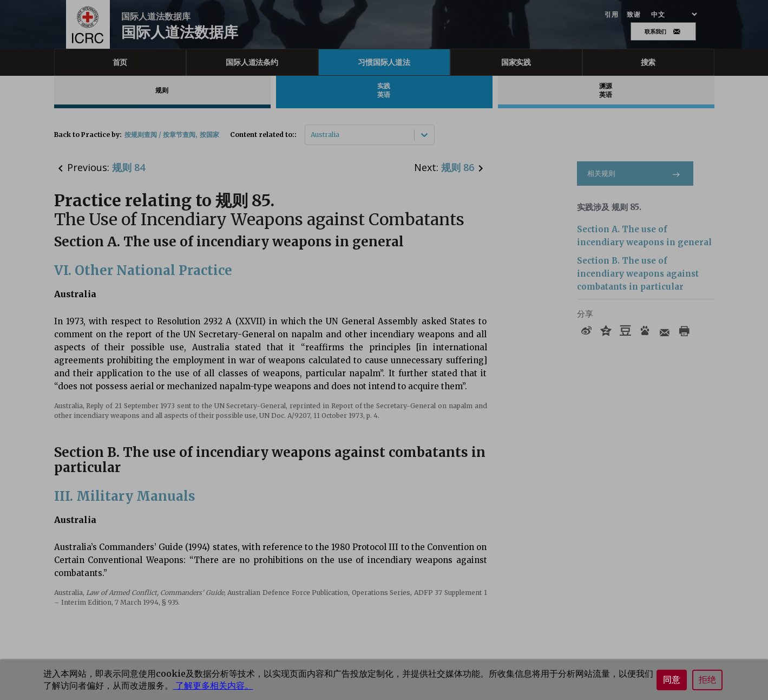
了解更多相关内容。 (213, 685)
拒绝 (707, 680)
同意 (672, 680)
